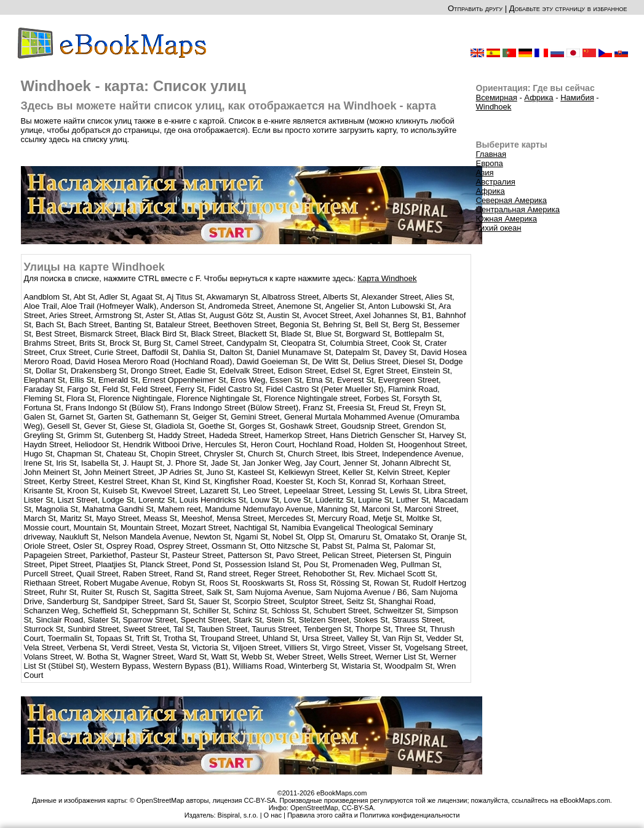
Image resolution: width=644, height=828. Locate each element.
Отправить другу (475, 8)
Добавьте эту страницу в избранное (568, 8)
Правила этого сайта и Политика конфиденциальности (373, 815)
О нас (273, 815)
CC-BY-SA (358, 808)
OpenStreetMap (314, 808)
